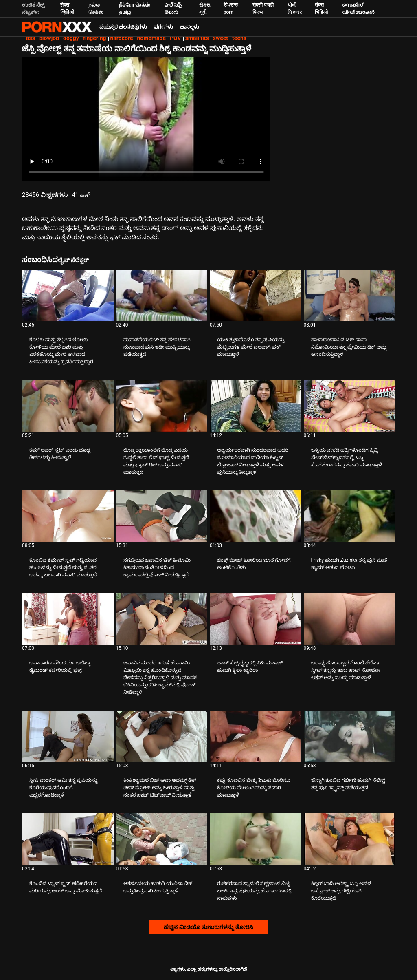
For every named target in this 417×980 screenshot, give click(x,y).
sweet (221, 38)
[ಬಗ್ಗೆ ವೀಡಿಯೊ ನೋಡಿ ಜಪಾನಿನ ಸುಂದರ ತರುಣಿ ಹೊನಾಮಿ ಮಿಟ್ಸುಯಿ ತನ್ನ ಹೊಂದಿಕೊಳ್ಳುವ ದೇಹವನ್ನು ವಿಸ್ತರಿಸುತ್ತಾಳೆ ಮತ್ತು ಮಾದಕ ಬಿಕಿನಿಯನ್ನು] (162, 619)
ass (31, 38)
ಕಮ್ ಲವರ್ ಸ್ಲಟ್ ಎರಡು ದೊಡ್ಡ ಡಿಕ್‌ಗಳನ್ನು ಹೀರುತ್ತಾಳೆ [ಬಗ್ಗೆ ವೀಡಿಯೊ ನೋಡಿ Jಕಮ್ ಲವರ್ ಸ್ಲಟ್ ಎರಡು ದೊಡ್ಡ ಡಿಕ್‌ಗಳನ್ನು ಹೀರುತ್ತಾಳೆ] (60, 454)
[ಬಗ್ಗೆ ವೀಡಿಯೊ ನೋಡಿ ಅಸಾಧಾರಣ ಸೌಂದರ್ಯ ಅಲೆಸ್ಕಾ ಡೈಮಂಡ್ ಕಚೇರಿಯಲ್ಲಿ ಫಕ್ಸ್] (68, 619)
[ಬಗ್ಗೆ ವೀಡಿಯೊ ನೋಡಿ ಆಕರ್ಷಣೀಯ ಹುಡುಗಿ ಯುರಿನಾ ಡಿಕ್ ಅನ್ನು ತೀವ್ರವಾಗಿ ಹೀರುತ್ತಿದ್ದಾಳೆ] (162, 839)
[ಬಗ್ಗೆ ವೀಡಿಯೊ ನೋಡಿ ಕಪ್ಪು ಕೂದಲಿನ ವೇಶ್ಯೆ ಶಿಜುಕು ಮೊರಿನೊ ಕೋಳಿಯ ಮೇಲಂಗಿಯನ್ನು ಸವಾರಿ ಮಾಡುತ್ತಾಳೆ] (256, 736)
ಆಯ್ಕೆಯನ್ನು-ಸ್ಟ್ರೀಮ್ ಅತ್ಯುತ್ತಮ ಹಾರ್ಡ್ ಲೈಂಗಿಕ (57, 27)
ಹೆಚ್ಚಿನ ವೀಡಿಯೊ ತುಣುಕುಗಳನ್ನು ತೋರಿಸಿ (208, 927)
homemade (151, 38)
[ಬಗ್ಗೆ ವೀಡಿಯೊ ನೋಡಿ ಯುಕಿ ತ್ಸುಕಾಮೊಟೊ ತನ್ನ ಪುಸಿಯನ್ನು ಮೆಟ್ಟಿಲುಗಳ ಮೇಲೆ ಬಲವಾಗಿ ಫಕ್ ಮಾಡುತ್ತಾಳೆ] (256, 296)
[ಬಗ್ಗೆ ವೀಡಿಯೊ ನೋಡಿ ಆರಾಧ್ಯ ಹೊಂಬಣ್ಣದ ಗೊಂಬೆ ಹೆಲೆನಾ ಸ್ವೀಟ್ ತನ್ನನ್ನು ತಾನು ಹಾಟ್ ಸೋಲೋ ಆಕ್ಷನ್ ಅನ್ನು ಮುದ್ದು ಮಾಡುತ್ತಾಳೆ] (350, 619)
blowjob (49, 38)
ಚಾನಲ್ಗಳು (189, 27)
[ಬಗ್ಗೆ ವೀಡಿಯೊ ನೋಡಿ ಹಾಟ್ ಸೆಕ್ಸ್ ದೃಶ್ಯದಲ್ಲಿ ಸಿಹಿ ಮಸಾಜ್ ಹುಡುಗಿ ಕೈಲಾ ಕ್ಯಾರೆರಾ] (256, 619)
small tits (197, 38)
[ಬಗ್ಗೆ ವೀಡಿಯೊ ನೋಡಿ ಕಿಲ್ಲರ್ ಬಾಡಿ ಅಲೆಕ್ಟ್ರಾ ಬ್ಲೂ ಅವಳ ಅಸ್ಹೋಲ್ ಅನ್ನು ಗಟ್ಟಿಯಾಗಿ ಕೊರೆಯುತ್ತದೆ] (350, 839)
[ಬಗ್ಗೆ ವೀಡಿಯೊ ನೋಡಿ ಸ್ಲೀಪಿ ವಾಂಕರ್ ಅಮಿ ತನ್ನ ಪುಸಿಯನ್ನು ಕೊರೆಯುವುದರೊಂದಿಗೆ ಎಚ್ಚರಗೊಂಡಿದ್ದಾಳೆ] (68, 736)
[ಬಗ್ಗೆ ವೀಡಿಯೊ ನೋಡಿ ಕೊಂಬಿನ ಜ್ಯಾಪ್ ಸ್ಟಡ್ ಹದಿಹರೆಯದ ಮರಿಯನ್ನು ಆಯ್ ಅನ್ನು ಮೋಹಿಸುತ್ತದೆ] (68, 839)
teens (239, 38)
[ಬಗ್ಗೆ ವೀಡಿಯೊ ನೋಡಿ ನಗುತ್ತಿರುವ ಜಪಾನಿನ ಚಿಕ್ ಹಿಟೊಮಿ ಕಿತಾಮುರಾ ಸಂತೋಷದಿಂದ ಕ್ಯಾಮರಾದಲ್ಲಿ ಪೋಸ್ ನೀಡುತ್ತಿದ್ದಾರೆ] (162, 516)
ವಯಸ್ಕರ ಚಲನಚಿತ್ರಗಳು (123, 27)
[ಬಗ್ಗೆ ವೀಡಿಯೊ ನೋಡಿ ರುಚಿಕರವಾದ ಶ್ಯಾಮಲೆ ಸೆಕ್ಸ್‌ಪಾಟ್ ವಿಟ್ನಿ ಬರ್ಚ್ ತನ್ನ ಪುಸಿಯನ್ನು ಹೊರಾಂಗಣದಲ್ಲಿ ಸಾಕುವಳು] (256, 839)
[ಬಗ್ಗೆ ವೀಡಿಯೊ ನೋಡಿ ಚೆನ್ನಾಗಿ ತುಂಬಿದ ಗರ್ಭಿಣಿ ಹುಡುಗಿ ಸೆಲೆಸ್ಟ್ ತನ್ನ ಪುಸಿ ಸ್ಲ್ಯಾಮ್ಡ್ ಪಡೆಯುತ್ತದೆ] (350, 736)
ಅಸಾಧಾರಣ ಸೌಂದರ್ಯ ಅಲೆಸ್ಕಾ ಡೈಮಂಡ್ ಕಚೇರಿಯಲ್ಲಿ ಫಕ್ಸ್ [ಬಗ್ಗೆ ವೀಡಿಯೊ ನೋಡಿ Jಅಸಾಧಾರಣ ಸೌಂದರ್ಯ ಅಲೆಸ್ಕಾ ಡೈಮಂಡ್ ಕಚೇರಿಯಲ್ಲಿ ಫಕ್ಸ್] (60, 667)
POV (176, 38)
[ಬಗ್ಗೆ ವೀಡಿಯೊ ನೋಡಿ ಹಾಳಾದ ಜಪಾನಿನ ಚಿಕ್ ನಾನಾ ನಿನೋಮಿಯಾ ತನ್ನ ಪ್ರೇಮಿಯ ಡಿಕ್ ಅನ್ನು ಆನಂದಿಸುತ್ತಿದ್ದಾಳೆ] (350, 296)
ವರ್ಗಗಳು (163, 27)
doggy (71, 38)
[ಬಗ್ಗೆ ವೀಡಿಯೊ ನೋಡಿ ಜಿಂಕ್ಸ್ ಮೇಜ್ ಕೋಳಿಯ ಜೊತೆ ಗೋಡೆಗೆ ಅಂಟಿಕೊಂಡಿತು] (256, 516)
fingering (95, 38)
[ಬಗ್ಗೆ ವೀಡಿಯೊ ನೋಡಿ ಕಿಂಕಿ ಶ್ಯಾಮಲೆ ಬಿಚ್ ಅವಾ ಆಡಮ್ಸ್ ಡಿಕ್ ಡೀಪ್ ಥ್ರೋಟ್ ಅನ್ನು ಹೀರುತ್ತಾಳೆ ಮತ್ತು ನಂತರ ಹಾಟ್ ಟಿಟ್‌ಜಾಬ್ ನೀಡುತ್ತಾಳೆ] (162, 736)
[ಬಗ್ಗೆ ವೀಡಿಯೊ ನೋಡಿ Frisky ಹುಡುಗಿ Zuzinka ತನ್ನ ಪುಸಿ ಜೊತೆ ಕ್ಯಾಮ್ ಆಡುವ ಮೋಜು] (350, 516)
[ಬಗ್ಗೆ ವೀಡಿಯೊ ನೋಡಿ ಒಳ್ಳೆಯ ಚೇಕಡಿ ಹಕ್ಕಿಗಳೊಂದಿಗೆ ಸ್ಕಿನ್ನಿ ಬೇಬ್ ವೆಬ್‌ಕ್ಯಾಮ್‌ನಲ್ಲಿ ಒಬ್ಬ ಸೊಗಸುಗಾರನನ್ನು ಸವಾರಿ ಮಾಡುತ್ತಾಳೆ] (350, 406)
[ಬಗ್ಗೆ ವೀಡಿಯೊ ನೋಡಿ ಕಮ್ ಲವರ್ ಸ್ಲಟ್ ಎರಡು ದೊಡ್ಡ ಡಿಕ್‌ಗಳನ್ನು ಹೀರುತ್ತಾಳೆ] (68, 406)
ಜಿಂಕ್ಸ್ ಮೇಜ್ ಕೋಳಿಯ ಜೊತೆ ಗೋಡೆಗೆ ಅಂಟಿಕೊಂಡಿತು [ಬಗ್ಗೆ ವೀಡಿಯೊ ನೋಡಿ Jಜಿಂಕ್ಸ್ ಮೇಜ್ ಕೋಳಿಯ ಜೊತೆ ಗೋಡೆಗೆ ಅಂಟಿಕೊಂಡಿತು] (254, 564)
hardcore (122, 38)
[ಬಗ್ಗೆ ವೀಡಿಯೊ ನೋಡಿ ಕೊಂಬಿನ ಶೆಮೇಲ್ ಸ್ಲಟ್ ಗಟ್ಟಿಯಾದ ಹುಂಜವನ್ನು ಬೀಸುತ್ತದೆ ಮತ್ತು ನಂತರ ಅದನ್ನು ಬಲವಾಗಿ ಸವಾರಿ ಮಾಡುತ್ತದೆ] (68, 516)
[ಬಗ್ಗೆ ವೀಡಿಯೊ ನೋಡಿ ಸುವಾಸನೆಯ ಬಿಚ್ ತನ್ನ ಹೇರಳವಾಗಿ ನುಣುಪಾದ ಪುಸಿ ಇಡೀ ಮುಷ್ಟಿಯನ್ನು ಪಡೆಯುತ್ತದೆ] (162, 296)
